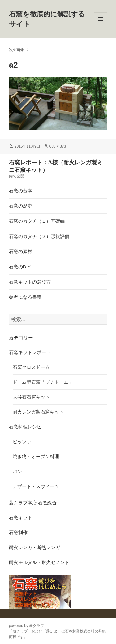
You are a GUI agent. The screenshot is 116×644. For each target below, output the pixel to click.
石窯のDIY (20, 267)
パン (17, 471)
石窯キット (21, 518)
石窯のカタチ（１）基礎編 (37, 221)
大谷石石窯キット (31, 397)
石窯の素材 (21, 251)
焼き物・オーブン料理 (36, 456)
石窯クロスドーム (31, 367)
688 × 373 (58, 146)
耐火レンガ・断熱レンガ (34, 547)
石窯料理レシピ (25, 427)
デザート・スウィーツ (36, 486)
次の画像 (16, 50)
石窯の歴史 (21, 206)
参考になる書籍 (25, 297)
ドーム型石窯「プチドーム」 (43, 382)
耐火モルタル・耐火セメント (39, 562)
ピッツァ (22, 442)
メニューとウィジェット (101, 25)
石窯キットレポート (30, 352)
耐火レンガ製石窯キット (38, 412)
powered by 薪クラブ (26, 626)
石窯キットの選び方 (30, 282)
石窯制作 (18, 532)
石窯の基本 (21, 191)
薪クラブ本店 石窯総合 (33, 503)
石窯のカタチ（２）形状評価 (39, 236)
